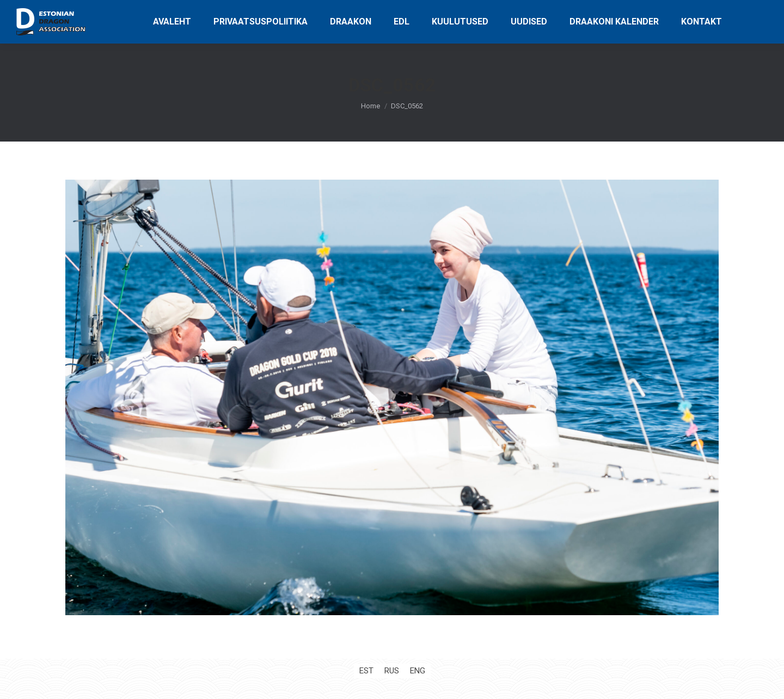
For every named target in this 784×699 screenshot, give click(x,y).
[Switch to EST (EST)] (366, 671)
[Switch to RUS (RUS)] (392, 671)
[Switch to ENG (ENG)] (418, 671)
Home (370, 106)
